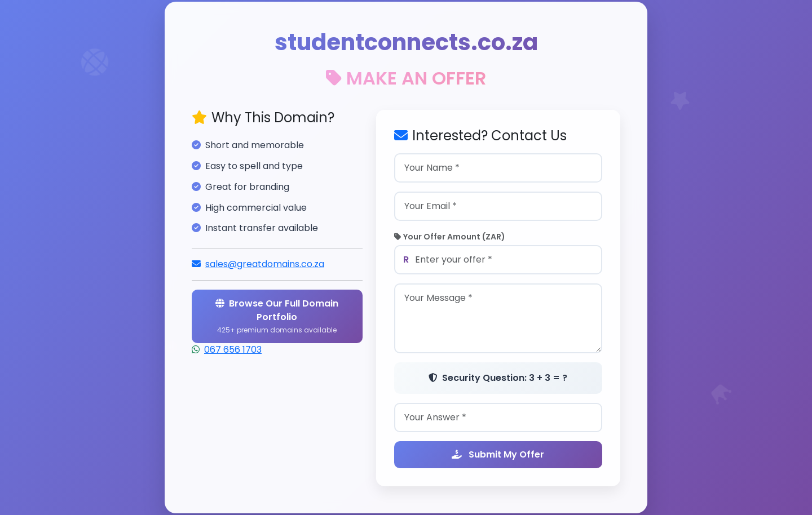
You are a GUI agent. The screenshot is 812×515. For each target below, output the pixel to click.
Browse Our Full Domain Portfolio (277, 316)
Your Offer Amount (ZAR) (450, 237)
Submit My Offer (498, 454)
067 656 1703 (233, 350)
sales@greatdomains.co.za (265, 264)
